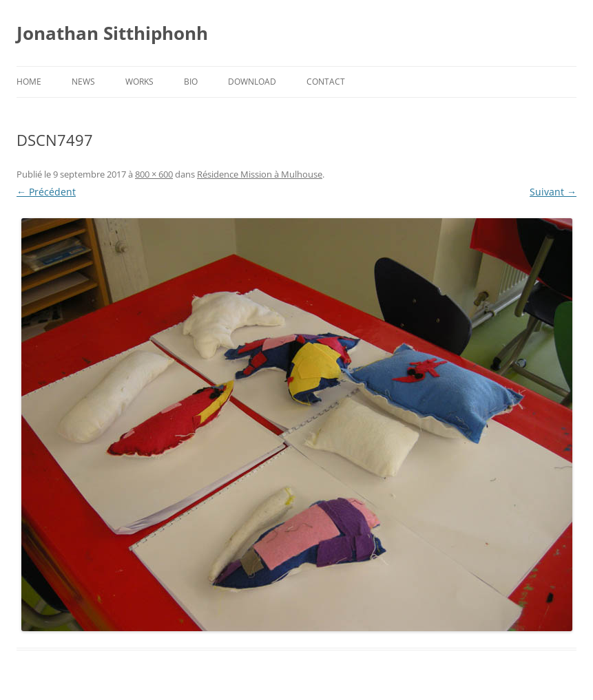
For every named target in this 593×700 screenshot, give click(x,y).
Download (252, 82)
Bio (191, 82)
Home (29, 82)
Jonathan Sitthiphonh (112, 33)
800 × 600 (154, 174)
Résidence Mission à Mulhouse (260, 174)
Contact (326, 82)
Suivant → (553, 192)
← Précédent (46, 192)
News (83, 82)
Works (139, 82)
